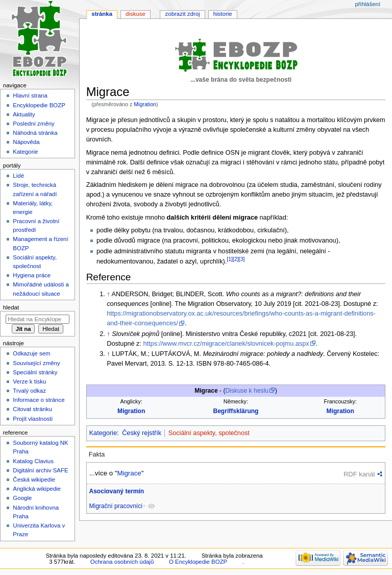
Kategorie (103, 433)
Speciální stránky (35, 372)
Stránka (102, 14)
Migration (145, 104)
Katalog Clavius (33, 461)
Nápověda (26, 142)
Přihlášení (367, 4)
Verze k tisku (29, 381)
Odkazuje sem (31, 353)
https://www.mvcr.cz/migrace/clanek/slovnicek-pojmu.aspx (226, 344)
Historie (223, 14)
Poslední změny (34, 124)
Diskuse (136, 14)
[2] (236, 259)
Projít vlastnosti (33, 419)
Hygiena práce (32, 275)
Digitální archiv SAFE (40, 470)
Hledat (11, 307)
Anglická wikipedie (37, 489)
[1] (230, 259)
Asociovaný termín (116, 491)
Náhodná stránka (35, 133)
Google (22, 498)
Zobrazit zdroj (183, 14)
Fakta (97, 454)
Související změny (36, 363)
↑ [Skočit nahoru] (108, 294)
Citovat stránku (32, 409)
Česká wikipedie (34, 480)
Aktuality (24, 114)
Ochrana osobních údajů (122, 562)
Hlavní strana (30, 95)
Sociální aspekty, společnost (209, 433)
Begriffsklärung (236, 411)
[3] (242, 259)
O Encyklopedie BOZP (198, 562)
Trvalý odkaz (29, 391)
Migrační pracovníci (115, 506)
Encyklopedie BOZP (39, 105)
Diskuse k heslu (247, 391)
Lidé (18, 176)
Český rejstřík (142, 433)
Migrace (129, 473)
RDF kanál (359, 474)
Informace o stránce (39, 400)
